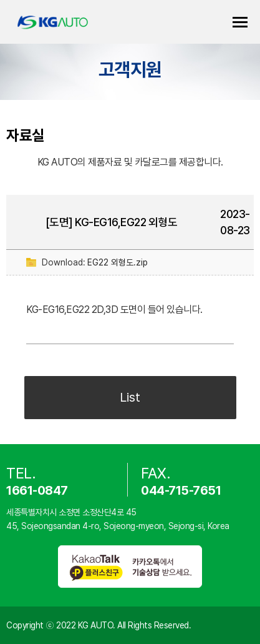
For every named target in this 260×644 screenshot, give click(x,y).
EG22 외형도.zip (118, 262)
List (130, 397)
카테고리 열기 (240, 22)
